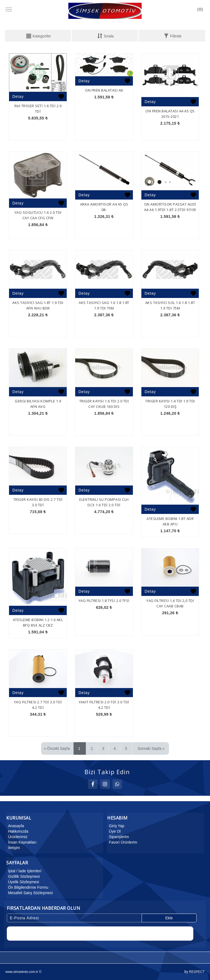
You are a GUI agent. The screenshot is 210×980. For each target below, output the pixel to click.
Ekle (169, 918)
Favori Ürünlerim (122, 842)
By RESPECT (194, 972)
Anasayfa (15, 826)
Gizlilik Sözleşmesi (23, 876)
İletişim (13, 848)
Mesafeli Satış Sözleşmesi (29, 893)
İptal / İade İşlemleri (24, 871)
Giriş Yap (116, 826)
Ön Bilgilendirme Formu (27, 887)
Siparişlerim (118, 837)
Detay (18, 96)
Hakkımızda (17, 831)
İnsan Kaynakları (21, 842)
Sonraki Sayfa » (151, 748)
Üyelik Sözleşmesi (23, 882)
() (200, 9)
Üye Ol (114, 831)
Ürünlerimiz (17, 837)
